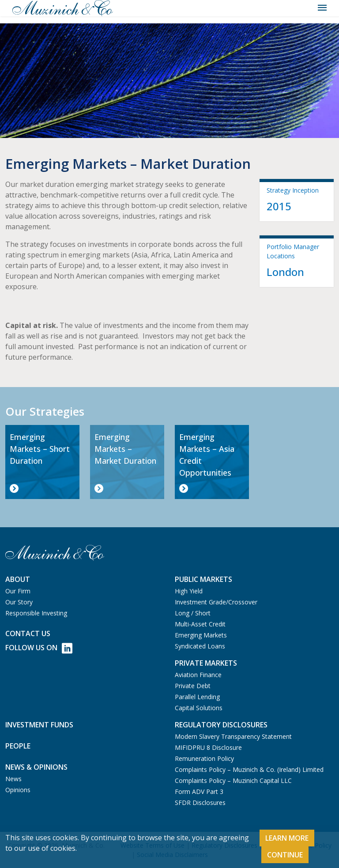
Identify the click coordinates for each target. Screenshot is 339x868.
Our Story (19, 602)
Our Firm (18, 591)
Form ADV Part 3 (199, 792)
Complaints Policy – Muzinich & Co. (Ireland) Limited (249, 769)
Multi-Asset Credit (200, 624)
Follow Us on (39, 648)
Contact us (28, 633)
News (13, 779)
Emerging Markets (201, 635)
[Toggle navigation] (322, 8)
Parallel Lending (197, 697)
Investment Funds (39, 725)
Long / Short (193, 613)
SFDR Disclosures (200, 803)
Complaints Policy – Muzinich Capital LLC (233, 780)
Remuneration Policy (204, 758)
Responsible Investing (36, 613)
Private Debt (193, 686)
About (18, 579)
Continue (285, 855)
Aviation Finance (198, 675)
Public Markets (203, 579)
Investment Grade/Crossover (216, 602)
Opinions (18, 790)
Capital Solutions (199, 708)
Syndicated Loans (200, 646)
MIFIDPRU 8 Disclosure (208, 747)
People (18, 746)
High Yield (189, 591)
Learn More (287, 838)
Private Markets (206, 663)
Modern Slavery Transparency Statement (233, 736)
